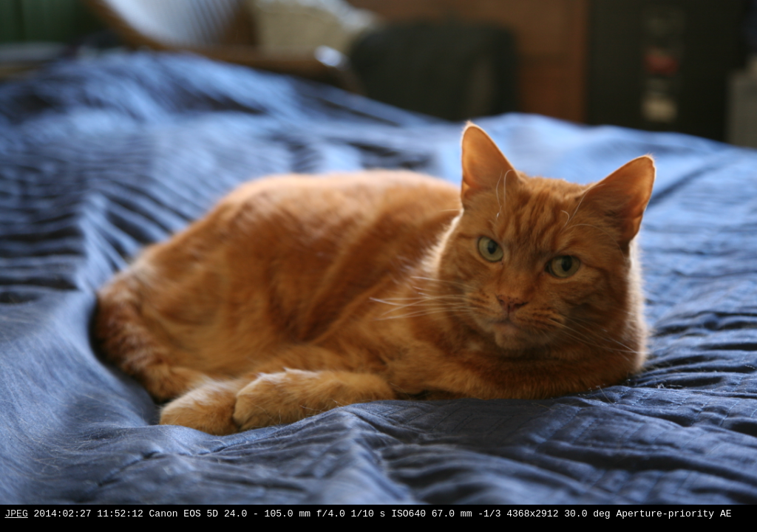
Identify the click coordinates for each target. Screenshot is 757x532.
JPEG (17, 515)
